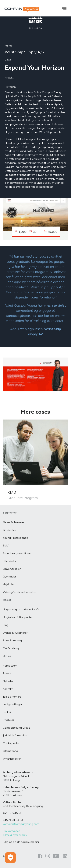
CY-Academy (11, 648)
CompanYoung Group (17, 728)
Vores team (10, 666)
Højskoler (9, 584)
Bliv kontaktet (11, 831)
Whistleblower (12, 759)
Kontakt (8, 689)
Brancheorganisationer (17, 553)
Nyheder (8, 681)
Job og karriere (12, 697)
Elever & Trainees (14, 522)
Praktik (7, 712)
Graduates (9, 530)
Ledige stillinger (12, 704)
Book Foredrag (12, 640)
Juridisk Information (15, 735)
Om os (7, 656)
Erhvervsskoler (12, 569)
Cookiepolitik (11, 743)
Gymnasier (9, 577)
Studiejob (9, 720)
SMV (6, 546)
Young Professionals (16, 538)
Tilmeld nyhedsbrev (15, 835)
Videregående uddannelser (20, 592)
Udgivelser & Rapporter (18, 617)
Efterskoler (9, 561)
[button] (10, 858)
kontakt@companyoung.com (21, 824)
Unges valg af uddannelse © (21, 609)
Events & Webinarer (15, 633)
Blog (6, 625)
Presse (7, 673)
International (11, 751)
